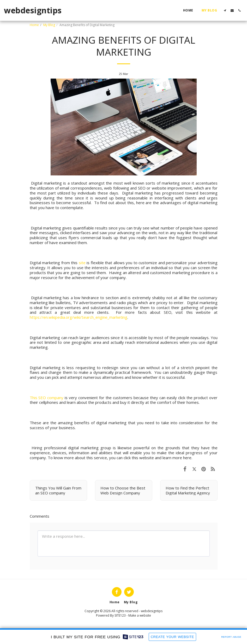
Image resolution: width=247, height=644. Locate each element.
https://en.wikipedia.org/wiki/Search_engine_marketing (79, 317)
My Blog (49, 25)
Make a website (140, 615)
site (82, 263)
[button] (225, 10)
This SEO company (47, 398)
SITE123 (120, 615)
